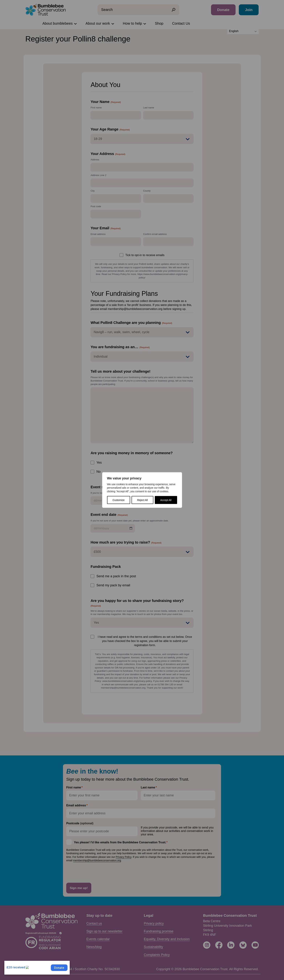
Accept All (166, 500)
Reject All (142, 500)
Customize (118, 500)
